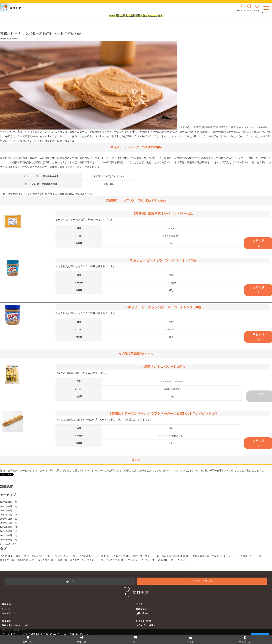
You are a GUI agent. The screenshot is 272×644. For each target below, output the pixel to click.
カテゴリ (140, 604)
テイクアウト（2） (116, 560)
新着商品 (6, 604)
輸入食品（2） (77, 560)
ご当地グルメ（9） (90, 556)
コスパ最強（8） (122, 556)
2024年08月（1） (9, 531)
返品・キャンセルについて (15, 625)
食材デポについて (11, 613)
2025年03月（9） (9, 506)
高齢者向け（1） (167, 560)
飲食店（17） (23, 556)
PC (70, 581)
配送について (142, 609)
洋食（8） (106, 556)
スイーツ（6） (153, 556)
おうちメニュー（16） (66, 556)
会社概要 (6, 621)
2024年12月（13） (10, 515)
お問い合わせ (142, 613)
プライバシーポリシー (147, 625)
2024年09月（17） (10, 527)
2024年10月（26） (10, 523)
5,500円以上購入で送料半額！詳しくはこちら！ (136, 15)
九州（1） (183, 560)
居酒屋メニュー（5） (251, 556)
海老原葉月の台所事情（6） (176, 556)
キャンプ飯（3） (47, 560)
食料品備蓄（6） (201, 556)
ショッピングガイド (146, 621)
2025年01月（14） (10, 510)
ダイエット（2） (95, 560)
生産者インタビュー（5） (225, 556)
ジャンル (6, 609)
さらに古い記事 (8, 544)
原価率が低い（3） (27, 560)
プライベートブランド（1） (142, 560)
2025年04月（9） (9, 502)
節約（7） (138, 556)
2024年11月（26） (10, 519)
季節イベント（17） (42, 556)
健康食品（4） (8, 560)
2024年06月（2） (9, 540)
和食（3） (63, 560)
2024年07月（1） (9, 535)
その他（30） (7, 556)
